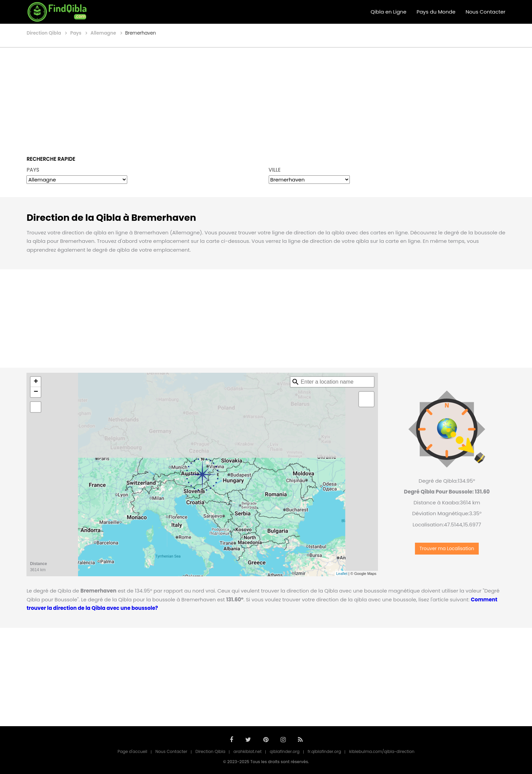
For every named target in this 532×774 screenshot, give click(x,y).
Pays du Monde (436, 12)
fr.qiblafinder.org (325, 751)
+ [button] (36, 382)
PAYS (33, 170)
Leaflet (342, 574)
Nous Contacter (485, 12)
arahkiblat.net (248, 751)
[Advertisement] (266, 97)
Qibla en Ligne (388, 12)
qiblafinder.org (285, 751)
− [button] (36, 392)
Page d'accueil (132, 751)
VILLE (275, 170)
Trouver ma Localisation (447, 549)
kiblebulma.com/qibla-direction (382, 751)
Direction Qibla (210, 751)
